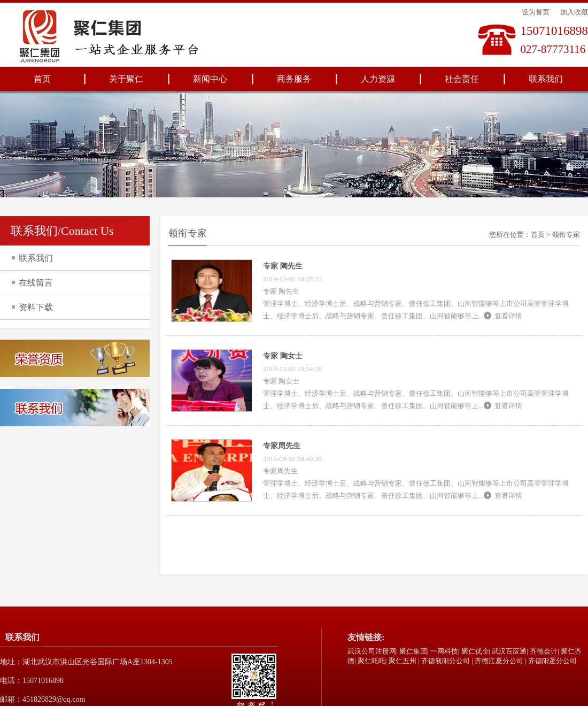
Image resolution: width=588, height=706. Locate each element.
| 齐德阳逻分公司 (551, 661)
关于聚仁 (126, 79)
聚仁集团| (414, 651)
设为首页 (536, 12)
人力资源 (378, 79)
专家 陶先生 (283, 266)
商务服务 (294, 79)
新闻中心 (210, 79)
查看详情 (508, 316)
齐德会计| (544, 651)
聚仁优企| (476, 651)
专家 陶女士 (283, 356)
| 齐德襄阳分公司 (444, 661)
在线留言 (36, 283)
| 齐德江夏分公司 (497, 661)
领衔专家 (566, 235)
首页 (42, 79)
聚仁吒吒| (372, 661)
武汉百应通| (510, 651)
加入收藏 (574, 12)
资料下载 (36, 307)
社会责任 (462, 79)
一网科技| (445, 651)
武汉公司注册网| (373, 651)
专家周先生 (282, 446)
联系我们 (546, 79)
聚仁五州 (403, 661)
